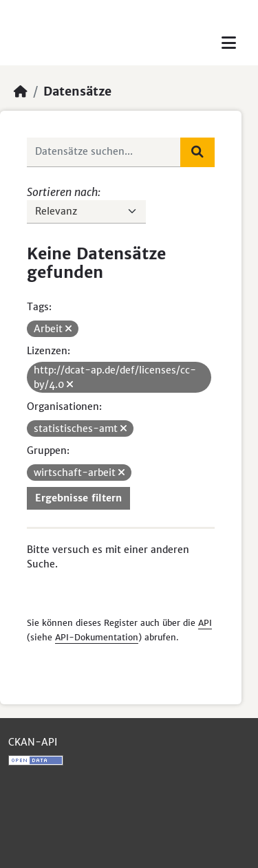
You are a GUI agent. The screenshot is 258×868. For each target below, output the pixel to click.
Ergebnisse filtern (78, 498)
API (205, 623)
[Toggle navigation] (229, 43)
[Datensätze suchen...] (104, 152)
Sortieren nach (62, 192)
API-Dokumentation (97, 637)
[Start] (21, 91)
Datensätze (77, 91)
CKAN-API (33, 742)
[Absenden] (197, 152)
